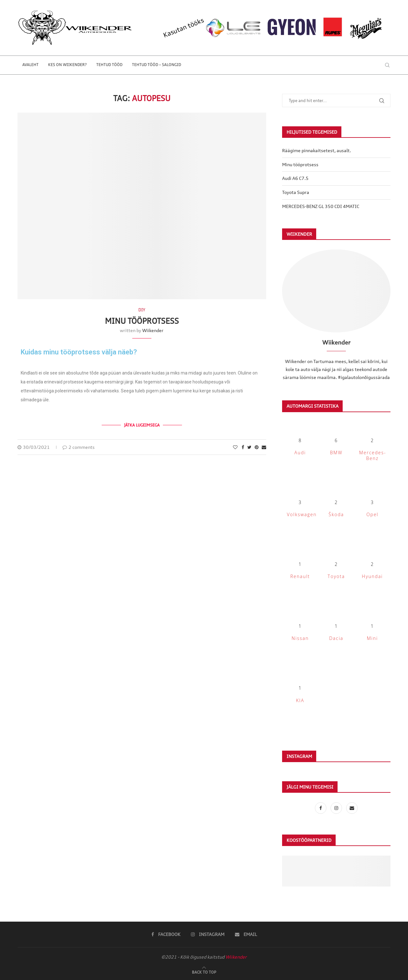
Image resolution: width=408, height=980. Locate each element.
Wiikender (153, 330)
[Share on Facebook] (243, 447)
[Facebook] (321, 808)
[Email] (352, 808)
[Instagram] (337, 808)
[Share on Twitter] (249, 447)
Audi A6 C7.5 (295, 178)
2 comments (79, 447)
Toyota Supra (296, 192)
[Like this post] (235, 447)
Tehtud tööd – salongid (157, 65)
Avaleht (30, 65)
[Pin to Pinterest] (257, 447)
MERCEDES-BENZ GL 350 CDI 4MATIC (321, 206)
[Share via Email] (264, 447)
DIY (142, 310)
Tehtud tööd (109, 65)
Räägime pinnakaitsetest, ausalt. (317, 150)
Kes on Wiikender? (67, 65)
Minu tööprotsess (142, 321)
